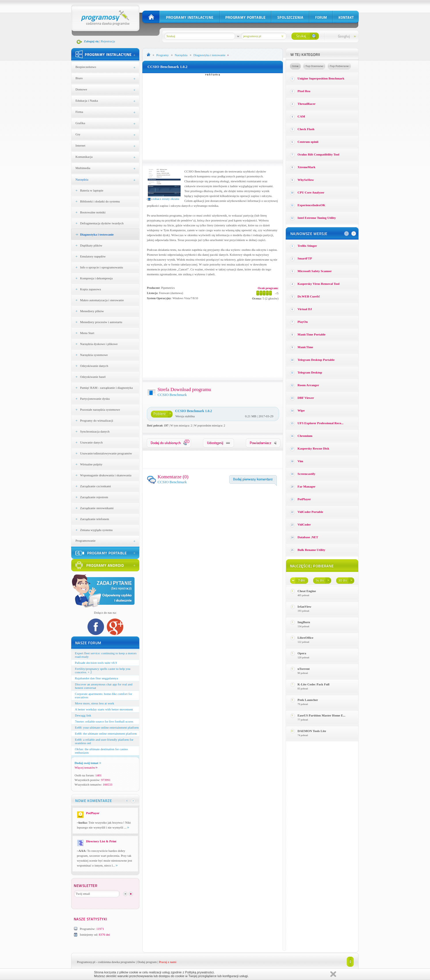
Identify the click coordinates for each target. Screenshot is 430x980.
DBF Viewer (306, 398)
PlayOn (303, 322)
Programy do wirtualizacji (97, 420)
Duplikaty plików (91, 245)
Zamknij (333, 974)
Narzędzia (82, 179)
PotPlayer (304, 499)
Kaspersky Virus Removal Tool (319, 284)
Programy (163, 55)
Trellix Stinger (307, 246)
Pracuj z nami (168, 962)
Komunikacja (84, 157)
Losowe (295, 66)
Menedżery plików (92, 311)
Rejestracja (108, 41)
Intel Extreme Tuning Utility (317, 218)
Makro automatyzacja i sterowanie (102, 300)
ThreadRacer (307, 104)
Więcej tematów (86, 767)
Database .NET (308, 537)
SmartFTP (305, 258)
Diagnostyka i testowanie (97, 234)
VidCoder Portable (310, 512)
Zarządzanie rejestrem (94, 497)
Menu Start (87, 333)
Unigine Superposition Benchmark (321, 78)
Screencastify (306, 474)
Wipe (301, 410)
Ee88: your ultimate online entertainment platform (107, 727)
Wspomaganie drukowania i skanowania (106, 475)
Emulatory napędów (93, 256)
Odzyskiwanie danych (94, 366)
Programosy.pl (86, 962)
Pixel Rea (304, 91)
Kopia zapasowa (90, 289)
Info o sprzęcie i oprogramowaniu (102, 267)
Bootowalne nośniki (93, 212)
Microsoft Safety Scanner (315, 271)
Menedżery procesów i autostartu (101, 322)
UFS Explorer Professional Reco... (321, 423)
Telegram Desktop (310, 372)
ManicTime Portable (311, 334)
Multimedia (83, 168)
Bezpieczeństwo (86, 67)
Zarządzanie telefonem (94, 519)
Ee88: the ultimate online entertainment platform (106, 733)
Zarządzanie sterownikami (97, 508)
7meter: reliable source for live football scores (104, 721)
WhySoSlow (306, 180)
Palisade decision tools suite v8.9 (96, 663)
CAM (301, 116)
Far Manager (306, 486)
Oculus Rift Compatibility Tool (318, 154)
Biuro (79, 78)
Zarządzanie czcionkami (95, 486)
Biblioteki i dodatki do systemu (100, 201)
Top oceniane (314, 66)
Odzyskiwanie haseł (93, 377)
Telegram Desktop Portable (316, 360)
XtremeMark (306, 167)
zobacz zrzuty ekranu (163, 199)
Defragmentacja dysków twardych (102, 223)
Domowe (81, 89)
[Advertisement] (213, 116)
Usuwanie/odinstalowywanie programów (106, 453)
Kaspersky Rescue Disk (313, 448)
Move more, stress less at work (94, 703)
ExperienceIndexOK (311, 205)
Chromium (305, 436)
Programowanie (86, 541)
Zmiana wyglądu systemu (96, 530)
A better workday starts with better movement (104, 709)
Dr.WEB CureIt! (309, 296)
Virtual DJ (305, 309)
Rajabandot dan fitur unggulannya (96, 678)
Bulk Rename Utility (311, 550)
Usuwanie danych (91, 442)
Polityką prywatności (200, 972)
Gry (78, 134)
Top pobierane (339, 66)
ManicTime (305, 347)
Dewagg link (83, 715)
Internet (80, 145)
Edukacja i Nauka (87, 101)
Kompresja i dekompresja (96, 278)
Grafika (80, 123)
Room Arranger (308, 385)
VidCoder (304, 524)
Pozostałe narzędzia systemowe (100, 410)
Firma (79, 112)
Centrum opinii (308, 142)
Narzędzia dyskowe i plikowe (99, 344)
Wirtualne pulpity (91, 464)
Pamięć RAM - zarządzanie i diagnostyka (106, 388)
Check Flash (306, 129)
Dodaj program (147, 962)
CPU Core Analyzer (311, 192)
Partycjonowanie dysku (95, 399)
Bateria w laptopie (92, 190)
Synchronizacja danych (95, 431)
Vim (300, 461)
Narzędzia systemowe (94, 355)
